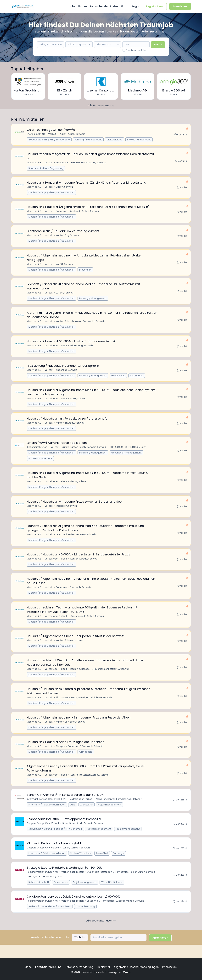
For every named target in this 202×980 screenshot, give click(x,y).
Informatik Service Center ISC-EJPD (47, 810)
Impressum (169, 967)
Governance (61, 895)
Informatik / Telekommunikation (47, 816)
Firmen (82, 6)
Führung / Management (88, 140)
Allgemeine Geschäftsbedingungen (136, 967)
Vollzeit (52, 134)
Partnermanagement (99, 841)
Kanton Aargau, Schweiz (84, 566)
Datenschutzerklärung (79, 967)
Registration (154, 6)
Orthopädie (137, 380)
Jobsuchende (98, 6)
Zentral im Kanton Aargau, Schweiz (90, 786)
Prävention (86, 272)
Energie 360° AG (36, 134)
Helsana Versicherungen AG (42, 885)
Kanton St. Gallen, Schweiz (71, 732)
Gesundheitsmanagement (127, 458)
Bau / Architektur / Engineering (46, 169)
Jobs (72, 6)
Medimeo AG (34, 163)
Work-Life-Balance (112, 895)
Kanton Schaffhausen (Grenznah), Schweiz (81, 325)
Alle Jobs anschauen (101, 934)
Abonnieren (160, 951)
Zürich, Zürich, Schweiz (72, 134)
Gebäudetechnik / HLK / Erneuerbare (49, 140)
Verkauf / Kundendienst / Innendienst (50, 920)
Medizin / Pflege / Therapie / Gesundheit (52, 194)
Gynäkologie (118, 380)
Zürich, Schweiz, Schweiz (76, 860)
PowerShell (102, 866)
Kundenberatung (85, 920)
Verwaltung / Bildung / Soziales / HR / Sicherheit (55, 841)
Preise (114, 6)
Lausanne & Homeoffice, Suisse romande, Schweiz (116, 914)
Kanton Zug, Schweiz (68, 237)
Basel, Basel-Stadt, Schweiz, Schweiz (83, 835)
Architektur (87, 816)
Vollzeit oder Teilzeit (56, 349)
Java (73, 816)
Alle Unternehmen (101, 105)
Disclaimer (104, 967)
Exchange (119, 866)
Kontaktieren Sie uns (48, 967)
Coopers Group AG (37, 835)
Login (136, 6)
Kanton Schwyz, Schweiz (70, 649)
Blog (123, 6)
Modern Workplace (81, 866)
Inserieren (180, 6)
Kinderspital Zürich (37, 453)
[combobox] (79, 45)
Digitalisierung (115, 140)
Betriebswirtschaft (39, 895)
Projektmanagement (139, 140)
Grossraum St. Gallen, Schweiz (87, 624)
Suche (158, 45)
